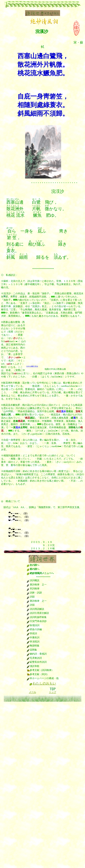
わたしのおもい (44, 683)
